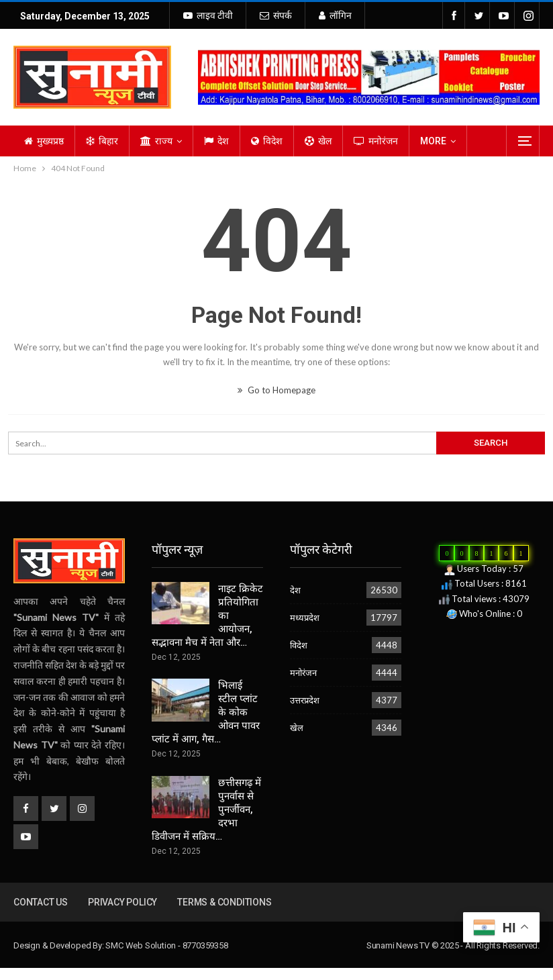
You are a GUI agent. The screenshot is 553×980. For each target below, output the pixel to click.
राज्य (156, 141)
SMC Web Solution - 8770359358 (166, 945)
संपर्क (276, 15)
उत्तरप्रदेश (305, 700)
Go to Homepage (276, 390)
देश (216, 141)
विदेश (267, 141)
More (433, 141)
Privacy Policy (122, 902)
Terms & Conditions (224, 902)
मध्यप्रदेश (305, 618)
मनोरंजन (376, 141)
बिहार (102, 141)
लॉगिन (335, 15)
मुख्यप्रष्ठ (44, 141)
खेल (318, 141)
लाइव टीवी (208, 15)
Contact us (41, 902)
